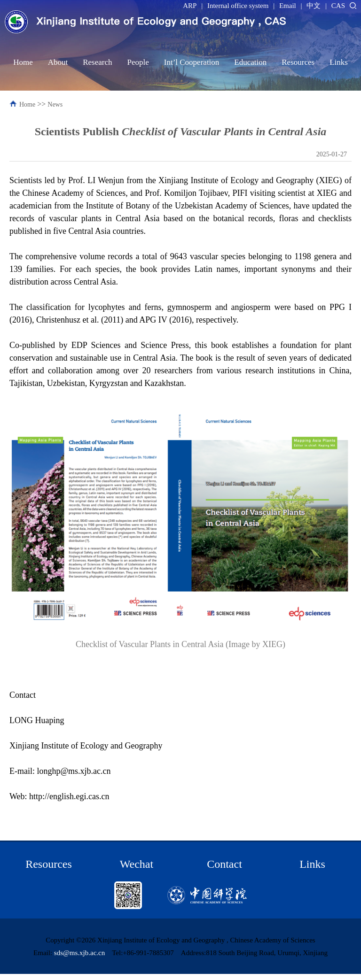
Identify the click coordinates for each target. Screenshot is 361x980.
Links (339, 62)
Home (23, 62)
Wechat (137, 864)
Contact (224, 864)
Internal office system (238, 6)
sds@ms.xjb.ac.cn (79, 953)
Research (97, 62)
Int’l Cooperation (192, 62)
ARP (190, 6)
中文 (314, 6)
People (138, 62)
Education (250, 62)
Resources (298, 62)
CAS (338, 6)
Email (288, 6)
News (55, 104)
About (58, 62)
